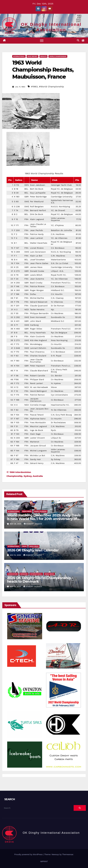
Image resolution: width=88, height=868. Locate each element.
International (19, 56)
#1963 (34, 87)
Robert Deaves (33, 524)
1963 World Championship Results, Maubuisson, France (43, 70)
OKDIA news (27, 511)
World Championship (58, 56)
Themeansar (68, 855)
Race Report (32, 56)
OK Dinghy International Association (51, 833)
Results (43, 56)
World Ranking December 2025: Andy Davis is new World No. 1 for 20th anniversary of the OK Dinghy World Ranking (44, 519)
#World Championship (51, 87)
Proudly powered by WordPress (29, 855)
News (24, 546)
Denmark (24, 574)
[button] (78, 40)
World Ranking (40, 511)
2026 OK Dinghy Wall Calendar (33, 550)
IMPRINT (44, 861)
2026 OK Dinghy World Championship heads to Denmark (39, 580)
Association (13, 574)
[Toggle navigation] (42, 41)
